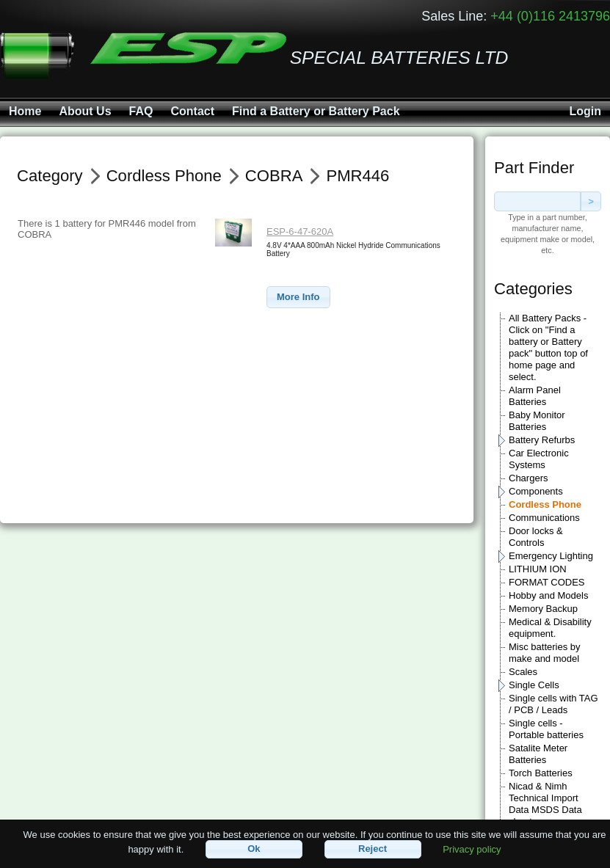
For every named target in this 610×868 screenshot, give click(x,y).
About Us (85, 111)
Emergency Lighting (551, 556)
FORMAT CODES (547, 582)
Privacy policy (472, 849)
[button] (298, 298)
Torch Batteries (541, 773)
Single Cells (534, 685)
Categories (533, 289)
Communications (544, 518)
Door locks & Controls (536, 537)
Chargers (528, 478)
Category (50, 176)
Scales (523, 672)
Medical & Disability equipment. (550, 628)
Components (536, 491)
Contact (192, 111)
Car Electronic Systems (539, 459)
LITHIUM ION (538, 569)
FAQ (141, 111)
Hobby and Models (548, 595)
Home (25, 111)
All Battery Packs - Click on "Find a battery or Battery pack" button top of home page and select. (548, 347)
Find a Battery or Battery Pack (316, 111)
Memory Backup (543, 609)
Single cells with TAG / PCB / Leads (553, 704)
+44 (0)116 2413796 (550, 16)
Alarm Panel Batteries (535, 396)
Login (585, 111)
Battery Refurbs (542, 440)
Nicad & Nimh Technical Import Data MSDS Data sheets (545, 804)
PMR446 (357, 176)
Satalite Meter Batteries (538, 754)
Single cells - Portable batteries (546, 729)
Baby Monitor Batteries (537, 421)
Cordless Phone (545, 504)
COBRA (274, 176)
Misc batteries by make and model (545, 653)
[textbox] (537, 201)
